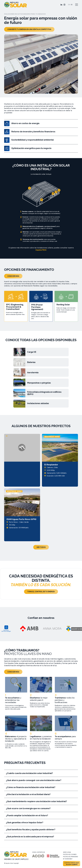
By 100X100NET (68, 859)
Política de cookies (70, 854)
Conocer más (13, 276)
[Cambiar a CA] (69, 5)
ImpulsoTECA (41, 250)
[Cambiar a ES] (72, 5)
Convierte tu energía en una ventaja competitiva (29, 29)
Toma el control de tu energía (41, 592)
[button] (20, 513)
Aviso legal (67, 852)
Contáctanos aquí (72, 864)
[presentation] (7, 502)
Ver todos (41, 547)
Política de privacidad (71, 857)
